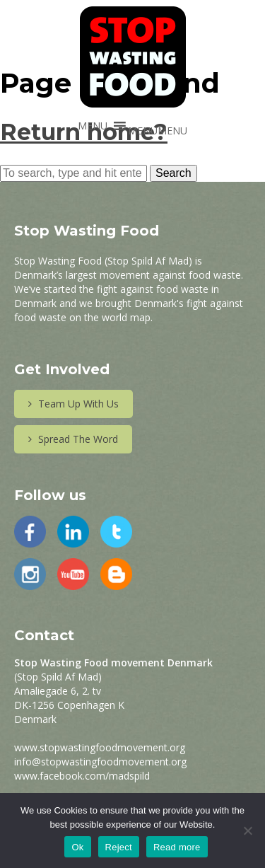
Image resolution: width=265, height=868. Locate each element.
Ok (77, 847)
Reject (119, 847)
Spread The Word (73, 439)
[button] (158, 131)
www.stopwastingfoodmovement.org (100, 747)
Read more (177, 847)
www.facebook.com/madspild (82, 776)
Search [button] (173, 173)
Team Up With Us (73, 404)
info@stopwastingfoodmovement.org (100, 762)
